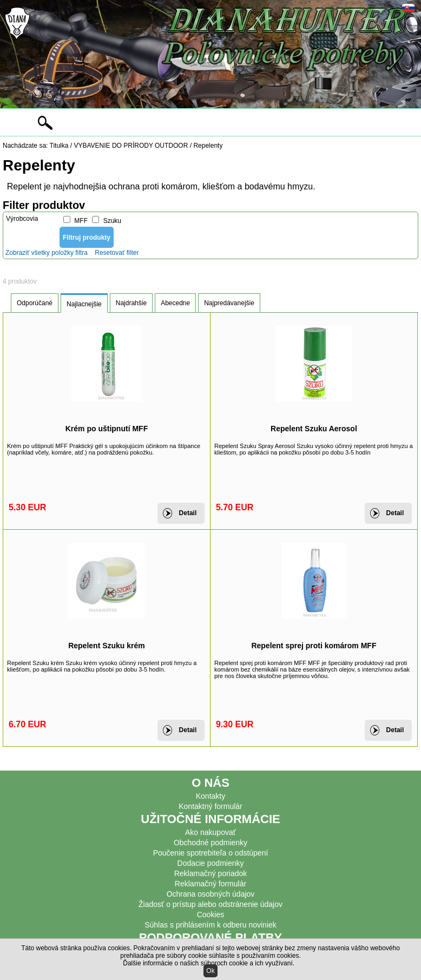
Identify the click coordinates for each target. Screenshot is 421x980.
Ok (210, 971)
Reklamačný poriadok (211, 873)
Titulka (59, 146)
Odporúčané (35, 303)
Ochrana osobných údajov (211, 894)
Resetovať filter (117, 253)
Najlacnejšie (84, 304)
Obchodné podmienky (210, 843)
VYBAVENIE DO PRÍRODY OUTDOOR (131, 146)
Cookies (211, 915)
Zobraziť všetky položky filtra (47, 253)
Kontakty (210, 796)
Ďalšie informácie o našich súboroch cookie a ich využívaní (208, 963)
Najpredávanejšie (229, 303)
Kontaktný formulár (210, 806)
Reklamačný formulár (210, 884)
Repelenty (208, 146)
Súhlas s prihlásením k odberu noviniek (210, 925)
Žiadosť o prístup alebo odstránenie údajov (210, 904)
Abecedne (175, 303)
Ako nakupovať (210, 832)
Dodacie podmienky (211, 863)
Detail (188, 513)
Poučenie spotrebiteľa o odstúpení (211, 853)
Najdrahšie (131, 303)
